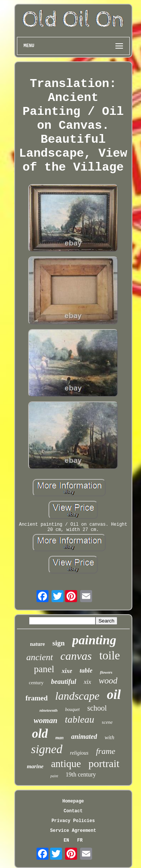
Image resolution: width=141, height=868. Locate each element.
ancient (40, 657)
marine (35, 766)
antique (66, 764)
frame (105, 751)
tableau (80, 719)
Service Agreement (73, 831)
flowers (106, 672)
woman (46, 720)
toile (110, 655)
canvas (76, 656)
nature (37, 644)
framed (37, 698)
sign (58, 643)
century (36, 683)
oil (114, 695)
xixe (67, 671)
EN (66, 841)
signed (47, 749)
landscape (77, 696)
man (59, 738)
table (86, 670)
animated (84, 737)
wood (108, 681)
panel (44, 669)
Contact (73, 811)
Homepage (73, 801)
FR (80, 841)
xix (88, 682)
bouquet (72, 709)
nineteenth (49, 710)
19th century (81, 774)
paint (54, 776)
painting (94, 640)
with (109, 737)
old (40, 734)
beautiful (64, 682)
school (97, 708)
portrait (104, 764)
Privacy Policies (73, 821)
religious (79, 753)
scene (107, 722)
